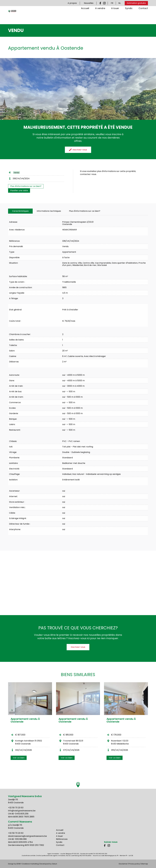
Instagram (104, 3)
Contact (143, 16)
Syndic (129, 16)
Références (62, 839)
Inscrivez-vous (78, 647)
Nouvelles (89, 3)
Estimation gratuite (136, 3)
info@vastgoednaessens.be (22, 811)
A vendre (100, 16)
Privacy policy (134, 864)
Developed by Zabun (48, 864)
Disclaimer (123, 864)
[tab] (20, 211)
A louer (115, 16)
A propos (72, 3)
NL (120, 3)
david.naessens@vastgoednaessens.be (27, 836)
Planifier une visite (19, 190)
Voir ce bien (19, 758)
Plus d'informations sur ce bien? (26, 186)
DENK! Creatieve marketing (28, 864)
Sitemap (144, 864)
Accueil (85, 16)
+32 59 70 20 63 (16, 808)
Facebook (101, 3)
